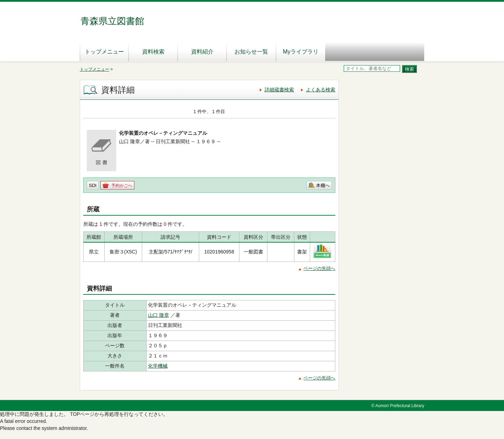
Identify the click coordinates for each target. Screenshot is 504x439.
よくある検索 (321, 90)
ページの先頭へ (319, 268)
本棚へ (323, 185)
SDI (93, 185)
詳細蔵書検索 (279, 90)
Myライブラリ (300, 52)
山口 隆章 (159, 315)
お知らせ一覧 (251, 52)
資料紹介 (202, 52)
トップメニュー (104, 52)
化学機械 (158, 366)
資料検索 (153, 52)
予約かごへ (122, 186)
